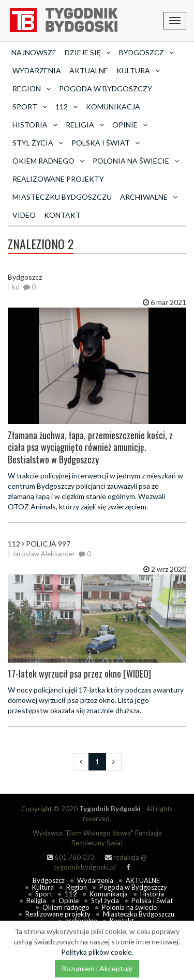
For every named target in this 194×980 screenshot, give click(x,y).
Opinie (69, 901)
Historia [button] (35, 125)
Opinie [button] (130, 125)
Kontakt (62, 215)
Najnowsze (34, 52)
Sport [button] (30, 107)
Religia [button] (85, 125)
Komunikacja (113, 107)
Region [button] (32, 89)
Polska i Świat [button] (106, 143)
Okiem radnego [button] (48, 161)
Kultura (43, 887)
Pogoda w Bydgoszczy (106, 89)
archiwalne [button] (149, 197)
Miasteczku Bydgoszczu (62, 197)
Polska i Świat (152, 901)
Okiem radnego (66, 907)
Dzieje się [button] (88, 52)
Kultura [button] (138, 70)
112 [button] (66, 107)
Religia (36, 901)
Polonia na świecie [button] (136, 161)
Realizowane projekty (58, 179)
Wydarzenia (37, 70)
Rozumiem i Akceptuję (97, 968)
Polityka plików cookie (96, 952)
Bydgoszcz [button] (146, 52)
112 (71, 894)
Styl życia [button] (38, 143)
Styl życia (105, 901)
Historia (152, 894)
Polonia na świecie (129, 907)
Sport (44, 894)
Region (77, 887)
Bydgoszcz (49, 880)
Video (24, 215)
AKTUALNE (89, 70)
